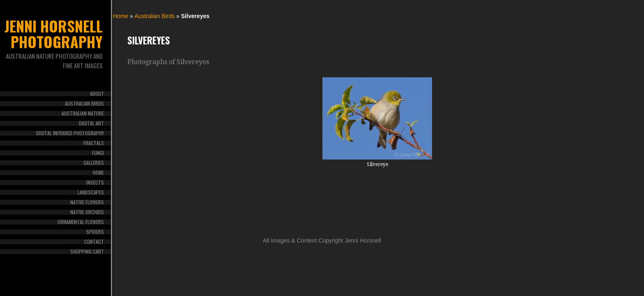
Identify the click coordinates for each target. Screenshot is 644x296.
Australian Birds (84, 104)
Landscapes (91, 192)
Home (98, 173)
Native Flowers (87, 202)
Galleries (94, 163)
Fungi (98, 153)
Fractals (94, 143)
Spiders (95, 232)
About (97, 94)
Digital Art (91, 123)
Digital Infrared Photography (70, 133)
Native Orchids (87, 212)
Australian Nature (83, 113)
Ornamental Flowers (81, 222)
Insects (95, 183)
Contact (94, 242)
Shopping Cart (87, 252)
